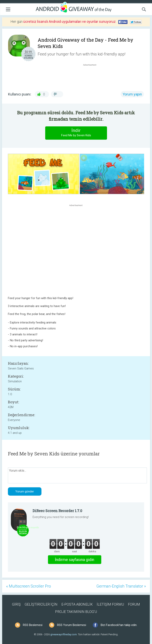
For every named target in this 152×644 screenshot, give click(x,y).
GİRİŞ (16, 604)
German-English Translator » (121, 586)
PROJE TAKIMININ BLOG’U (76, 612)
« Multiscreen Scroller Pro (29, 586)
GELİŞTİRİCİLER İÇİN (41, 604)
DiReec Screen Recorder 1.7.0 (57, 511)
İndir (76, 133)
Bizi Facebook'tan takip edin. (119, 625)
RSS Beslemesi (33, 625)
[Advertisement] (92, 76)
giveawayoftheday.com (64, 634)
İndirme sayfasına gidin (75, 560)
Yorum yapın (132, 94)
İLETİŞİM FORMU (110, 604)
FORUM (134, 604)
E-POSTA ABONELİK (77, 604)
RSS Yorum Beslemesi (72, 625)
